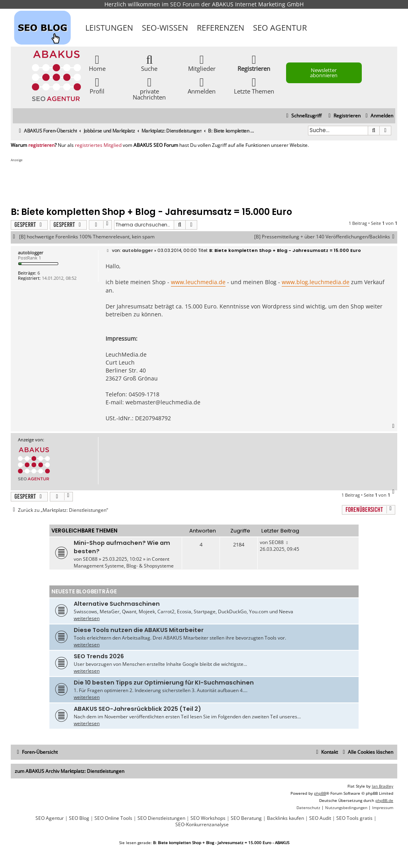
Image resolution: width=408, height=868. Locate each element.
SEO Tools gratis (354, 818)
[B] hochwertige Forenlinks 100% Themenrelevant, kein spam (87, 237)
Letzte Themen (254, 85)
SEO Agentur (280, 28)
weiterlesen (87, 618)
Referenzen (221, 28)
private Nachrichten (149, 88)
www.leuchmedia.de (198, 282)
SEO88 (90, 559)
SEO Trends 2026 (99, 656)
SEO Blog (79, 818)
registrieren (41, 145)
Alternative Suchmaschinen (117, 604)
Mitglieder (202, 63)
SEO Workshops (208, 818)
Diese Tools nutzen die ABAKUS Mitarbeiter (139, 630)
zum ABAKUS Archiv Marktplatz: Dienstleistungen (70, 771)
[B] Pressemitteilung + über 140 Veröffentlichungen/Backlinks (326, 237)
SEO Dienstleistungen (161, 818)
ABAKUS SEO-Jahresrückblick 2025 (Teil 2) (137, 709)
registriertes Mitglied (98, 145)
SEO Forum (185, 4)
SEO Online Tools (113, 818)
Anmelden (202, 85)
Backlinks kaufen (285, 818)
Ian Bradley (382, 786)
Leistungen (109, 28)
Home (97, 63)
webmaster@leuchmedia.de (163, 402)
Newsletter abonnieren (324, 73)
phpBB (320, 793)
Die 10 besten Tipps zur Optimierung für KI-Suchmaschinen (164, 683)
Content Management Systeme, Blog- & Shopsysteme (124, 562)
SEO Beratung (246, 818)
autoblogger (31, 253)
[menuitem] (378, 116)
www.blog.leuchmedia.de (316, 282)
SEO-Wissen (165, 28)
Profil (97, 85)
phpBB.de (384, 800)
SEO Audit (320, 818)
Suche (149, 63)
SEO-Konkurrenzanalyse (202, 825)
